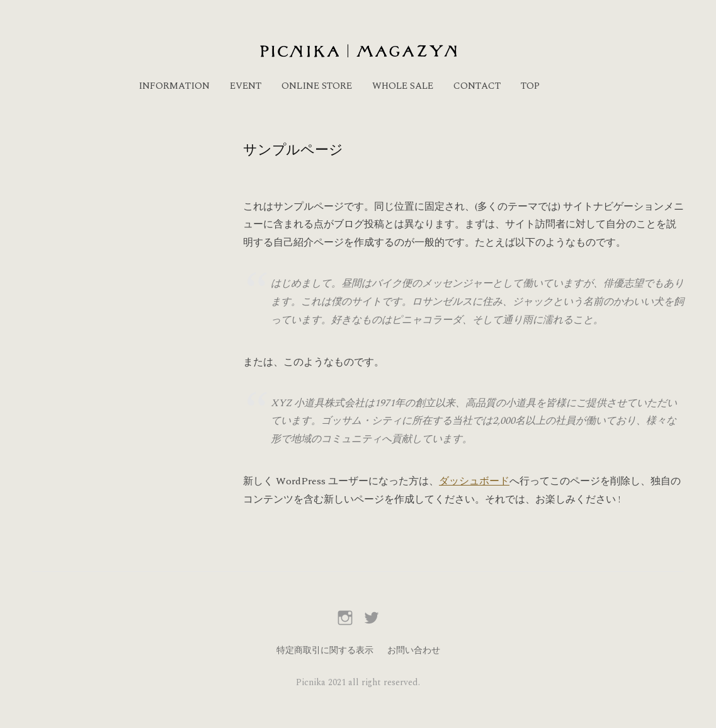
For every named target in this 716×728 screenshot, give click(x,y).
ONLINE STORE (317, 86)
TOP (530, 86)
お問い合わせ (414, 650)
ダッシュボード (474, 481)
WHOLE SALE (403, 86)
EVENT (246, 86)
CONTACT (477, 86)
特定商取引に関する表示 (325, 650)
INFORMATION (174, 86)
